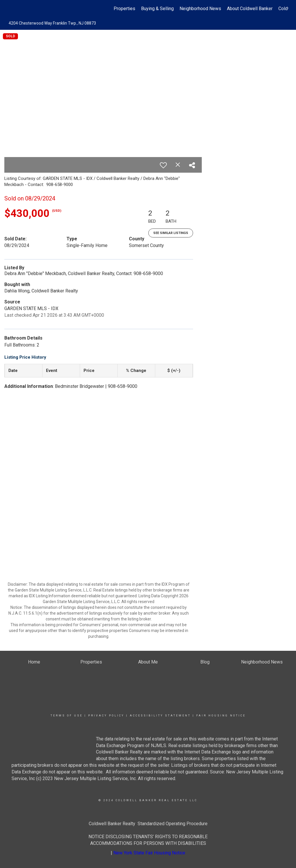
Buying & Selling (157, 9)
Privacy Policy (106, 716)
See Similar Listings (171, 233)
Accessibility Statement (160, 716)
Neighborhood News (200, 9)
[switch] (163, 165)
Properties (124, 9)
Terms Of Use (67, 716)
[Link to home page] (11, 9)
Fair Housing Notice (221, 716)
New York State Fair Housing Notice (149, 853)
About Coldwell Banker (250, 9)
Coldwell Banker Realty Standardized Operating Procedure (148, 824)
